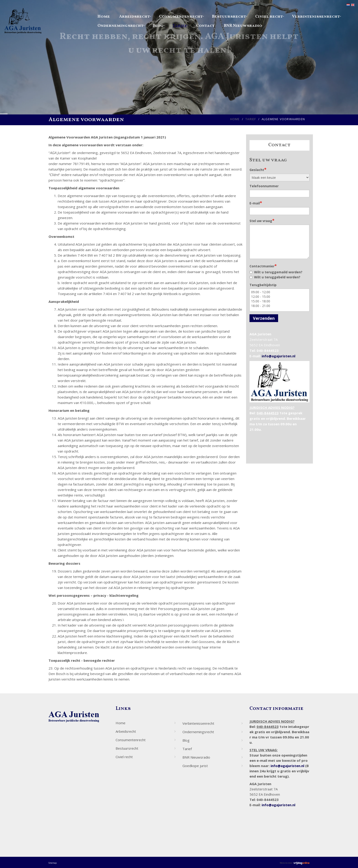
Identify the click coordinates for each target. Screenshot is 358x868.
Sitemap (53, 863)
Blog (158, 26)
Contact (205, 26)
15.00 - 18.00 (280, 301)
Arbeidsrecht (134, 17)
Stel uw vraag (262, 220)
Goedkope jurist (195, 766)
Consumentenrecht (181, 17)
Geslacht (258, 169)
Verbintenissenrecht (316, 17)
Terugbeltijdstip (263, 285)
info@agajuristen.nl (278, 356)
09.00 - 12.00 (280, 292)
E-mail (256, 203)
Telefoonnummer (264, 186)
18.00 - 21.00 (280, 306)
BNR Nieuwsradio (243, 26)
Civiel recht (269, 17)
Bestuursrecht (229, 17)
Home (104, 17)
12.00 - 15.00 (280, 297)
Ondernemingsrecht (121, 26)
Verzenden (264, 318)
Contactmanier (263, 266)
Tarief (180, 26)
